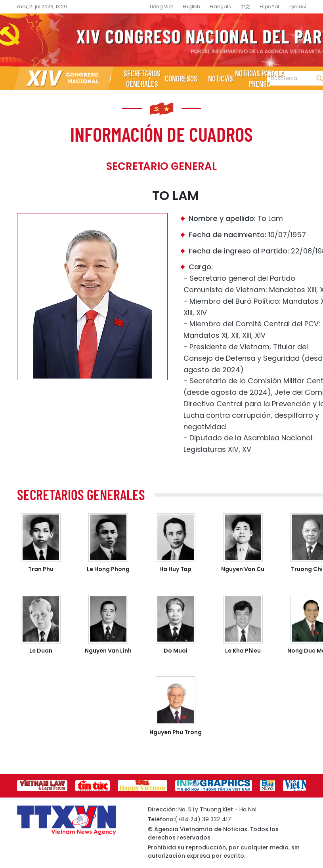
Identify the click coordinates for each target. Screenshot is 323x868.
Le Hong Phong (108, 569)
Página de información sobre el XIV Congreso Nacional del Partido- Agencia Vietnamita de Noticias (161, 40)
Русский (297, 7)
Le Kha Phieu (243, 651)
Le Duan (41, 651)
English (191, 7)
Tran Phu (41, 569)
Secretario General (161, 166)
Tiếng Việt (161, 7)
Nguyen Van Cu (243, 569)
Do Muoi (176, 651)
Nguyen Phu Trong (176, 732)
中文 (245, 7)
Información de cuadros (161, 134)
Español (269, 7)
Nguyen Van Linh (108, 651)
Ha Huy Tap (175, 569)
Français (220, 7)
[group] (42, 786)
